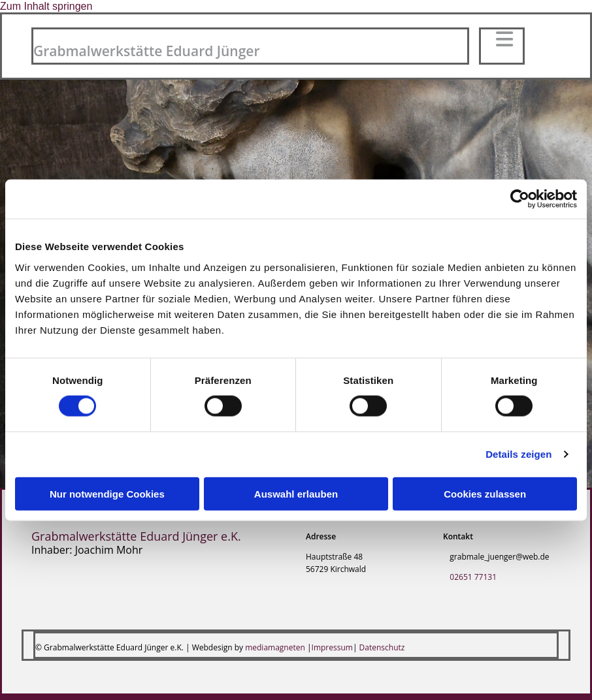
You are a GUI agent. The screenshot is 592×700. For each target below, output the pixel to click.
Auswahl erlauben (296, 493)
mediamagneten (275, 647)
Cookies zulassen (485, 493)
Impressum (332, 647)
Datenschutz (382, 647)
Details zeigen (518, 454)
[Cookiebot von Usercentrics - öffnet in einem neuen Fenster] (520, 199)
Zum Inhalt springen (46, 6)
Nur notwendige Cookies (107, 493)
